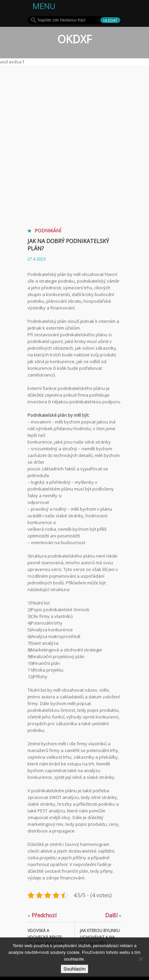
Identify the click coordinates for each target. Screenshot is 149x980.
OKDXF (74, 39)
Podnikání (48, 230)
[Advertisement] (74, 143)
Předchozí (42, 915)
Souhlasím (74, 969)
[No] (141, 959)
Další (113, 915)
